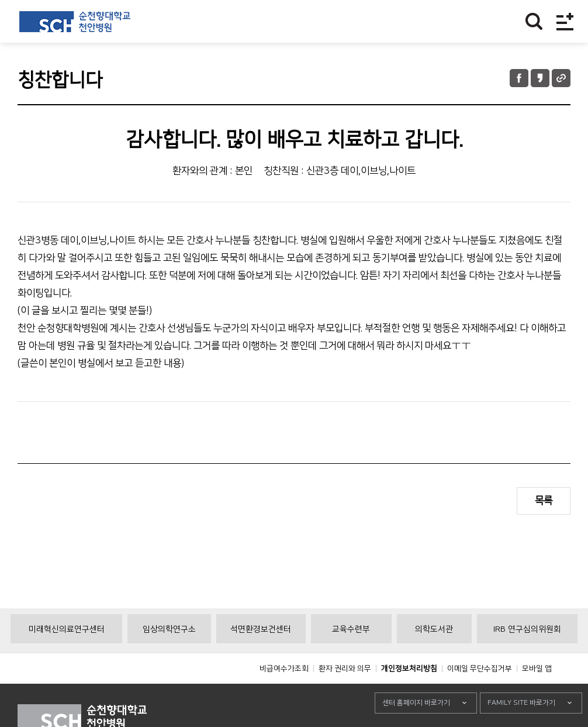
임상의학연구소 (169, 656)
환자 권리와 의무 (345, 695)
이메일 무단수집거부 (480, 695)
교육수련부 (351, 656)
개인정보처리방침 (409, 695)
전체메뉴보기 (565, 21)
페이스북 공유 (519, 78)
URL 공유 (561, 78)
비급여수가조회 (284, 695)
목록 (544, 501)
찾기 (534, 21)
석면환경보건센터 (261, 656)
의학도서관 (434, 656)
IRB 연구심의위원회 (527, 656)
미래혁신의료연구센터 (67, 656)
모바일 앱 (537, 695)
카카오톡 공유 (540, 78)
